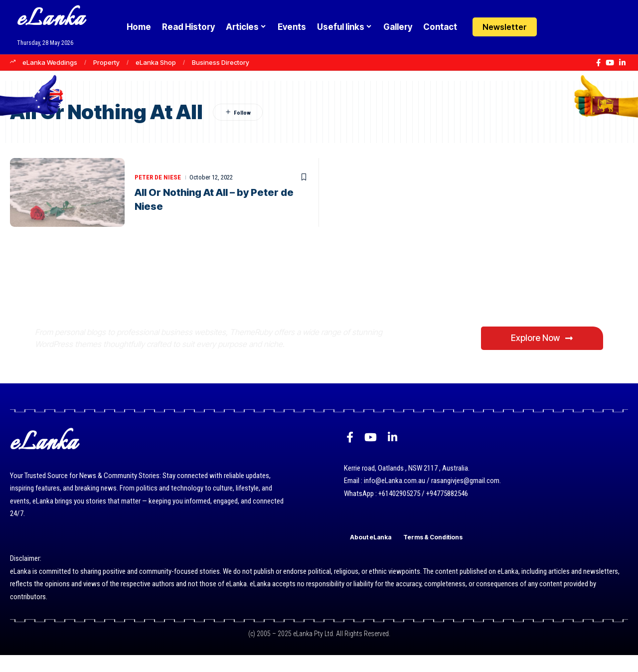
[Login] (555, 27)
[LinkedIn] (622, 63)
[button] (574, 27)
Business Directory (221, 62)
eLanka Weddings (50, 62)
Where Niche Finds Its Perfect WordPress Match (201, 297)
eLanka (51, 20)
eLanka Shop (156, 62)
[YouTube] (610, 63)
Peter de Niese (158, 177)
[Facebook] (598, 63)
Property (106, 62)
